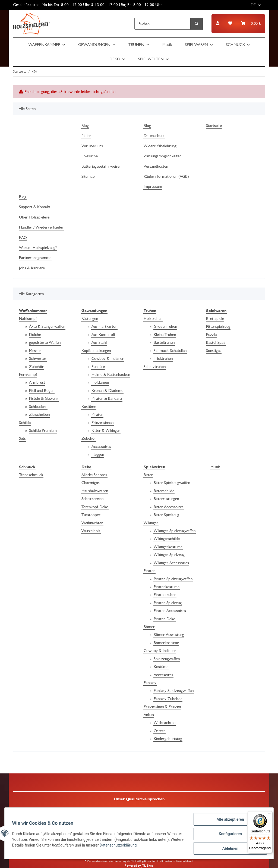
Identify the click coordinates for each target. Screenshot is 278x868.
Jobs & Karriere (32, 268)
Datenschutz (154, 136)
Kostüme (89, 407)
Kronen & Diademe (107, 391)
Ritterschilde (164, 491)
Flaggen (98, 454)
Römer (149, 627)
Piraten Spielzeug (168, 603)
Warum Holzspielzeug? (38, 248)
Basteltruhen (164, 342)
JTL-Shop (147, 866)
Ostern (159, 731)
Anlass (149, 715)
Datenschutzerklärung (146, 846)
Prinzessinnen (102, 423)
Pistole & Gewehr (44, 398)
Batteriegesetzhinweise (100, 166)
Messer (35, 351)
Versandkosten (156, 166)
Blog (85, 126)
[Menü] (269, 814)
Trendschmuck (31, 475)
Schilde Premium (43, 430)
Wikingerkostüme (168, 547)
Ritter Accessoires (169, 507)
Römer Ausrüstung (169, 635)
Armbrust (37, 382)
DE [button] (253, 5)
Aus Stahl (99, 342)
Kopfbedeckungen (96, 351)
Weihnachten (92, 523)
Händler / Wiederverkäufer (41, 227)
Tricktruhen (163, 358)
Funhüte (98, 367)
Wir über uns (92, 146)
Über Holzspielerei (35, 217)
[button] (218, 24)
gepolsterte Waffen (45, 342)
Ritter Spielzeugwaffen (172, 483)
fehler (86, 136)
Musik (215, 467)
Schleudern (38, 407)
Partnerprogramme (35, 258)
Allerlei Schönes (94, 475)
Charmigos (91, 483)
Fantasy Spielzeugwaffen (174, 691)
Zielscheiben (39, 414)
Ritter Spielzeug (166, 515)
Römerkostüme (166, 643)
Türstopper (91, 515)
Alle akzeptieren (229, 820)
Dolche (35, 335)
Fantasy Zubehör (168, 699)
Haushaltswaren (95, 491)
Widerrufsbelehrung (160, 146)
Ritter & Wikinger (106, 430)
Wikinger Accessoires (171, 563)
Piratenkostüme (167, 587)
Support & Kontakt (35, 207)
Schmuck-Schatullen (170, 351)
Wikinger (151, 523)
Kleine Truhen (165, 335)
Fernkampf (28, 374)
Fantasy (150, 683)
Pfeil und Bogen (42, 391)
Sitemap (88, 176)
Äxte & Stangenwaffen (47, 326)
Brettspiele (215, 319)
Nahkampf (28, 319)
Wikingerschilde (167, 539)
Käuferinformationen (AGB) (166, 176)
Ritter (148, 475)
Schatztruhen (155, 367)
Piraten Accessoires (170, 611)
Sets (22, 438)
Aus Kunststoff (103, 335)
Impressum (153, 186)
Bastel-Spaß (216, 342)
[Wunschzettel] (230, 24)
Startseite (214, 126)
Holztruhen (153, 319)
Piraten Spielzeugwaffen (173, 579)
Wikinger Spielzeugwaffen (175, 531)
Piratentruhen (165, 595)
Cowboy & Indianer (108, 358)
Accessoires (101, 447)
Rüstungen (90, 319)
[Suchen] (162, 24)
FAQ (23, 238)
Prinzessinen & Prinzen (162, 707)
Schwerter (38, 358)
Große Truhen (165, 326)
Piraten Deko (165, 619)
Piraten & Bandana (107, 398)
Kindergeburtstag (168, 739)
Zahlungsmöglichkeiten (162, 156)
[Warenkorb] (251, 24)
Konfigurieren (229, 835)
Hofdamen (100, 382)
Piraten (97, 414)
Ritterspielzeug (218, 326)
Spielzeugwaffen (167, 659)
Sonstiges (214, 351)
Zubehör (36, 367)
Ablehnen (229, 849)
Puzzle (211, 335)
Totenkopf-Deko (95, 507)
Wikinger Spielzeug (169, 555)
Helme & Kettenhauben (111, 374)
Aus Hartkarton (104, 326)
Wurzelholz (91, 531)
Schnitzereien (92, 499)
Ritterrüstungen (166, 499)
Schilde (25, 423)
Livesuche (90, 156)
